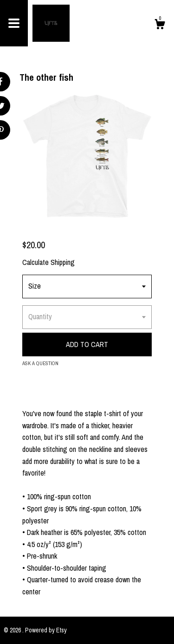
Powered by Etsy (46, 630)
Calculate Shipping (48, 262)
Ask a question (40, 363)
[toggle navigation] (14, 23)
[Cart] (160, 26)
